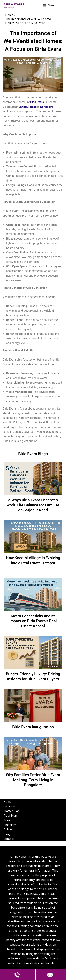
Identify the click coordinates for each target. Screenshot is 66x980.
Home (7, 802)
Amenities (10, 825)
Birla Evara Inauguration (33, 727)
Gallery (8, 829)
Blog (7, 834)
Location (9, 806)
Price (7, 820)
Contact (9, 839)
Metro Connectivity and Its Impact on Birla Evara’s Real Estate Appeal (33, 621)
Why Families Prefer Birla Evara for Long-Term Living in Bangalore (33, 780)
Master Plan (12, 811)
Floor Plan (10, 816)
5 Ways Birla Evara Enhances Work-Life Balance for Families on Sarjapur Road (33, 505)
